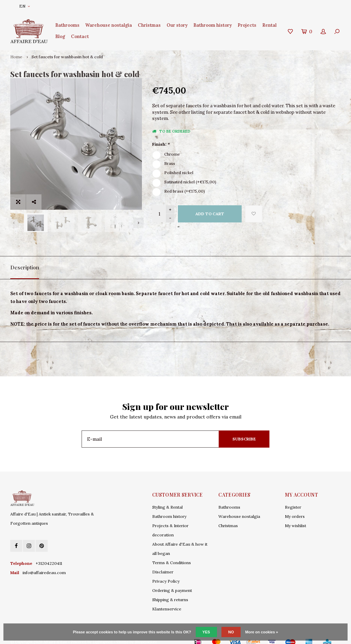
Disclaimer (163, 564)
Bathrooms (67, 25)
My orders (295, 508)
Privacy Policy (166, 573)
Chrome (172, 154)
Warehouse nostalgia (109, 25)
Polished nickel (179, 173)
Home (16, 57)
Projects (247, 25)
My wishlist (295, 517)
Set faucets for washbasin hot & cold (67, 57)
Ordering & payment (172, 582)
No (231, 632)
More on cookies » (262, 632)
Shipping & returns (170, 591)
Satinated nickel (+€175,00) (190, 182)
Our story (177, 25)
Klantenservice (167, 601)
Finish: (161, 144)
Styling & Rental (167, 499)
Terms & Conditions (172, 554)
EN (25, 6)
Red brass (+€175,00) (185, 191)
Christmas (149, 25)
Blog (60, 37)
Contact (80, 37)
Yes (206, 632)
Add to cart (210, 214)
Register (293, 499)
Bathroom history (213, 25)
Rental (269, 25)
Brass (170, 163)
